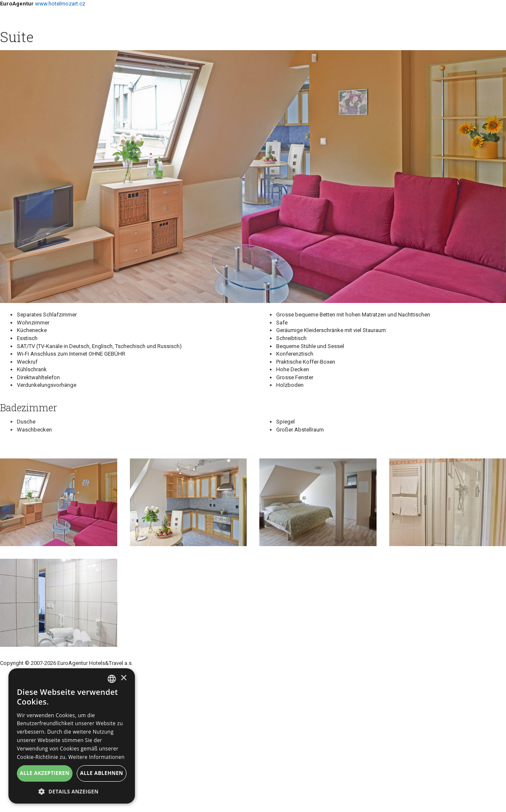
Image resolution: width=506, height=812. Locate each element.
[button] (72, 791)
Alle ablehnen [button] (102, 773)
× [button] (123, 678)
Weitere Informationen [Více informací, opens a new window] (97, 757)
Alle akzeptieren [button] (45, 773)
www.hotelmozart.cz (60, 4)
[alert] (72, 736)
